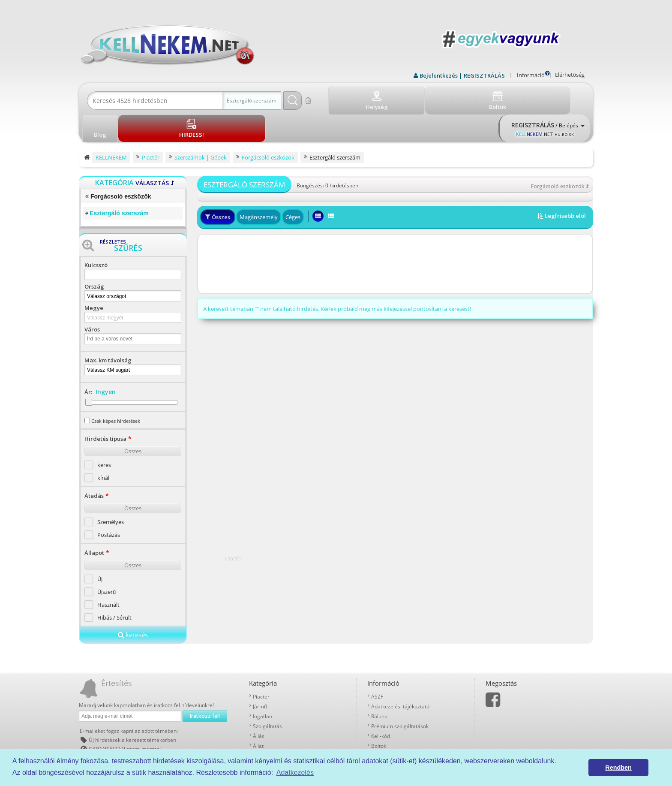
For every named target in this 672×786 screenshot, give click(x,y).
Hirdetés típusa (105, 407)
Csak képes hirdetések (116, 390)
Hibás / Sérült (114, 586)
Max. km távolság (108, 329)
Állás (259, 705)
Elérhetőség (570, 75)
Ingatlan (262, 685)
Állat (258, 715)
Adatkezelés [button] (295, 772)
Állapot (94, 521)
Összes (133, 420)
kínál (103, 446)
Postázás (109, 503)
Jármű (260, 675)
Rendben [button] (618, 768)
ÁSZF (377, 665)
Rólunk (379, 685)
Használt (108, 573)
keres (104, 434)
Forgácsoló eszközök (118, 165)
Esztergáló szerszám (119, 182)
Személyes (111, 491)
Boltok (379, 715)
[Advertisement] (395, 233)
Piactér (261, 665)
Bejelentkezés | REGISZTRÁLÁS (462, 75)
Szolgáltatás (267, 695)
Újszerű (106, 560)
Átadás (94, 464)
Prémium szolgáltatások (400, 695)
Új (100, 548)
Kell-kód (381, 705)
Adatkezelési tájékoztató (400, 675)
